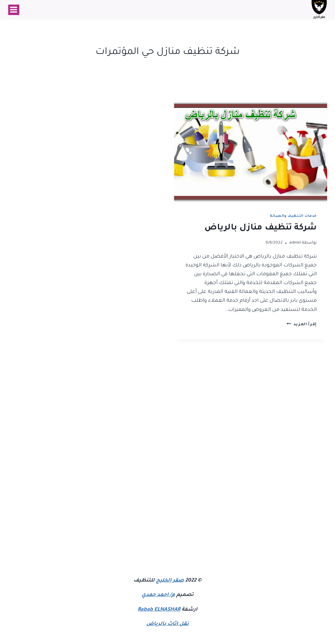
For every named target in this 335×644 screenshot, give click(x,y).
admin (295, 243)
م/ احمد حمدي (158, 595)
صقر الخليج (170, 581)
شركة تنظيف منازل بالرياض (261, 228)
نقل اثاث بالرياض (167, 624)
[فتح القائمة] (14, 10)
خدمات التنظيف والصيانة (293, 216)
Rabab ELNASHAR (159, 610)
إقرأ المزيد (302, 325)
